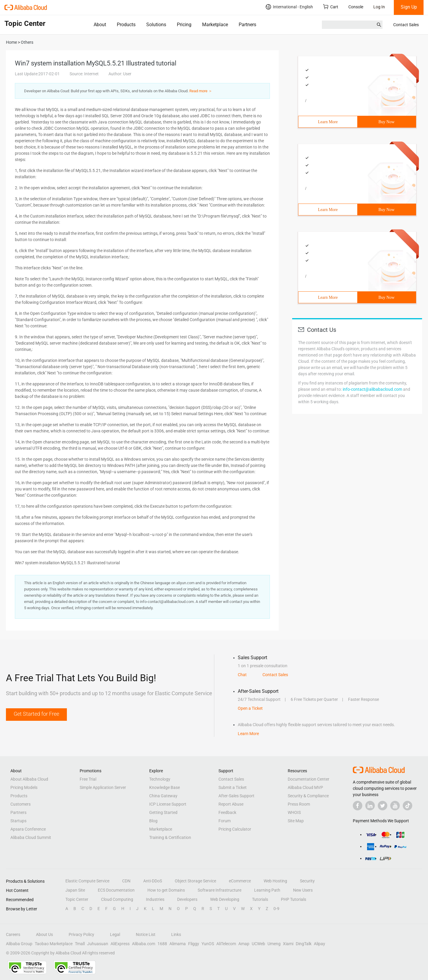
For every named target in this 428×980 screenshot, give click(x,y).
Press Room (299, 804)
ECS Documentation (116, 890)
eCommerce (240, 881)
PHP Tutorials (294, 899)
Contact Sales (406, 25)
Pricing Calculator (235, 829)
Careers (13, 934)
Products (126, 25)
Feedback (227, 812)
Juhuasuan (98, 944)
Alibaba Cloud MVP (305, 787)
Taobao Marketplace (54, 944)
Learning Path (267, 890)
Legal (115, 934)
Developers (187, 899)
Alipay (320, 944)
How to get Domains (166, 890)
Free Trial (88, 779)
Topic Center (77, 899)
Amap (244, 944)
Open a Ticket (250, 708)
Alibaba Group (19, 944)
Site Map (296, 821)
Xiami (288, 944)
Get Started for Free (36, 714)
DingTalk (304, 944)
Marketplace (215, 25)
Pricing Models (24, 787)
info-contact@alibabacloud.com (372, 389)
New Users (303, 890)
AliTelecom (226, 944)
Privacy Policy (81, 934)
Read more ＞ (201, 91)
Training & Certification (170, 837)
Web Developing (225, 899)
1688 (162, 944)
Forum (225, 821)
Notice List (146, 934)
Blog (153, 821)
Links (176, 934)
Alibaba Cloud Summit (31, 837)
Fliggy (194, 944)
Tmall (80, 944)
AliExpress (120, 944)
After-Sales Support (236, 796)
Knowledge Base (165, 787)
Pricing (184, 25)
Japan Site (75, 890)
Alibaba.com (144, 944)
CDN (126, 881)
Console (356, 7)
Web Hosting (275, 881)
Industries (155, 899)
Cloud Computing (117, 899)
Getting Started (163, 812)
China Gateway (163, 796)
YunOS (208, 944)
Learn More (328, 122)
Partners (247, 25)
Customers (21, 804)
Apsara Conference (28, 829)
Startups (18, 821)
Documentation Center (309, 779)
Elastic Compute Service (87, 881)
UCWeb (258, 944)
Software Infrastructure (219, 890)
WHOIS (294, 812)
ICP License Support (168, 804)
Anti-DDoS (153, 881)
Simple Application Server (103, 787)
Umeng (274, 944)
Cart (331, 7)
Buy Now (386, 122)
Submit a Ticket (233, 787)
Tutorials (260, 899)
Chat (242, 675)
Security (307, 881)
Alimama (178, 944)
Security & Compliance (308, 796)
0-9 (276, 909)
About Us (44, 934)
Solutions (156, 25)
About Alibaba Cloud (29, 779)
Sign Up (409, 7)
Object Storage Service (195, 881)
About (100, 25)
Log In (379, 7)
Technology (160, 779)
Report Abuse (231, 804)
